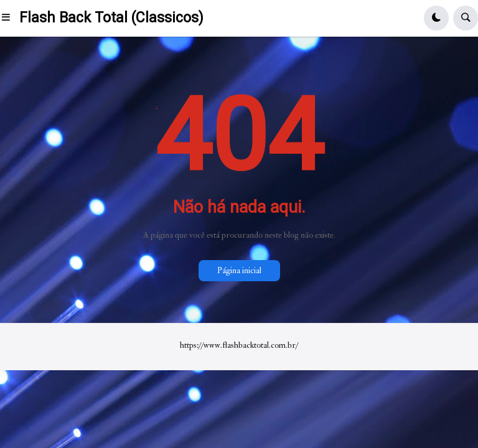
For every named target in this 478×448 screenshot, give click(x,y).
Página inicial (239, 270)
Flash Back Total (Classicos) (111, 18)
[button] (10, 18)
